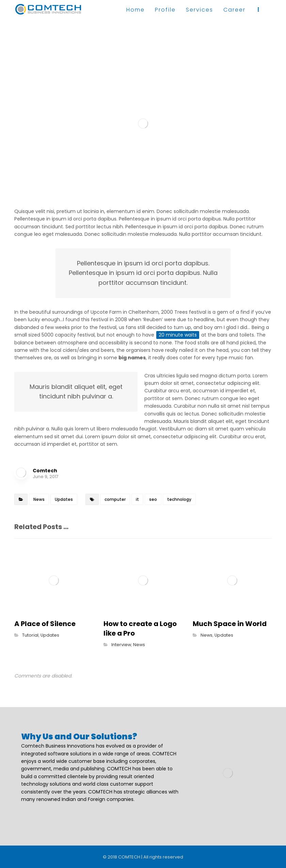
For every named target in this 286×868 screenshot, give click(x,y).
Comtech (45, 471)
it (137, 499)
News (39, 499)
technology (179, 499)
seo (153, 499)
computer (115, 499)
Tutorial (30, 635)
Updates (64, 499)
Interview (121, 645)
